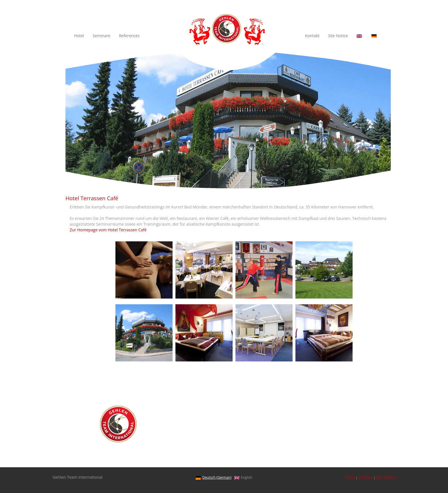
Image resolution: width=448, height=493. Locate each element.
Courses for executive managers (323, 441)
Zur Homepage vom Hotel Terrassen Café (108, 230)
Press (350, 477)
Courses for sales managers (319, 435)
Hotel (79, 36)
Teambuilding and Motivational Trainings (331, 429)
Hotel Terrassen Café (312, 454)
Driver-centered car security (319, 422)
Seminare (101, 36)
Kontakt (312, 36)
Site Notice (338, 36)
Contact (365, 477)
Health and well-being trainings (322, 416)
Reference (302, 448)
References (129, 36)
